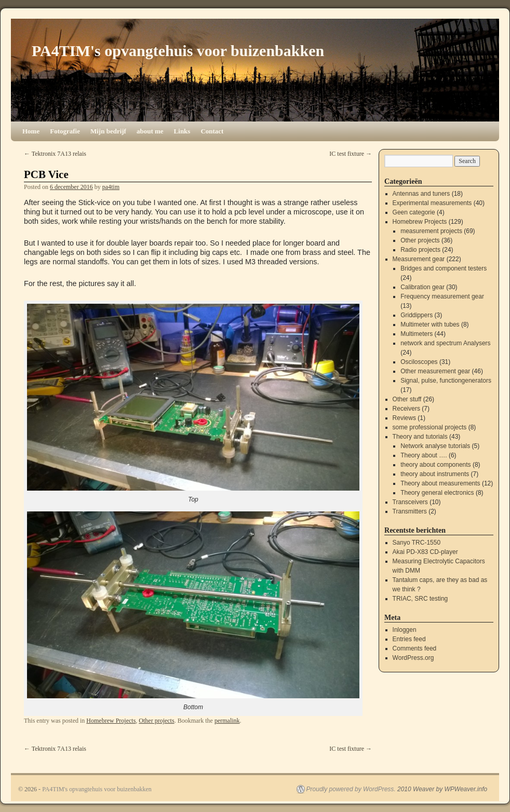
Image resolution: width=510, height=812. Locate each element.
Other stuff (407, 399)
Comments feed (415, 648)
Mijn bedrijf (108, 131)
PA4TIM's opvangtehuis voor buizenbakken (178, 51)
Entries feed (409, 639)
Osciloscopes (419, 362)
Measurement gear (419, 259)
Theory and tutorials (420, 437)
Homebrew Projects (111, 721)
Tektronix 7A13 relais (55, 154)
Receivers (406, 409)
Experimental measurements (432, 203)
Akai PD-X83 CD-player (425, 552)
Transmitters (410, 511)
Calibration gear (422, 287)
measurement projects (431, 231)
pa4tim (111, 187)
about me (150, 131)
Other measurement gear (435, 371)
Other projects (156, 721)
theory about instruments (435, 474)
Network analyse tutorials (435, 446)
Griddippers (417, 315)
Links (182, 131)
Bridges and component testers (444, 268)
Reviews (404, 418)
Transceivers (410, 502)
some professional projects (430, 427)
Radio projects (420, 250)
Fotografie (65, 131)
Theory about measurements (440, 483)
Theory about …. (424, 455)
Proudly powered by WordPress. (351, 789)
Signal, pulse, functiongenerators (446, 381)
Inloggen (405, 630)
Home (31, 131)
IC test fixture (351, 154)
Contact (212, 131)
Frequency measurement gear (442, 296)
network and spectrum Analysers (445, 343)
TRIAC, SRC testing (420, 599)
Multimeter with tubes (430, 324)
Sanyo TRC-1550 (417, 543)
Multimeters (417, 334)
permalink (227, 721)
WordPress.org (413, 658)
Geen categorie (414, 212)
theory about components (435, 465)
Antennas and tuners (421, 194)
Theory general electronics (437, 493)
